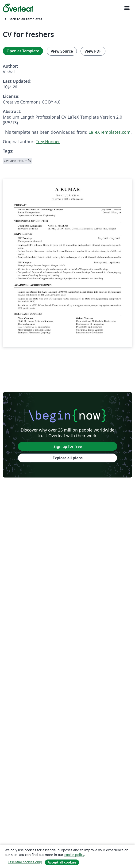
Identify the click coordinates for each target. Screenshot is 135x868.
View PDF (93, 51)
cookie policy (74, 855)
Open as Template (23, 51)
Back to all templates (23, 19)
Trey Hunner (48, 141)
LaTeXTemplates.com (110, 132)
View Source (62, 51)
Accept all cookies (62, 862)
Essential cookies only (25, 862)
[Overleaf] (18, 8)
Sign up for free (68, 446)
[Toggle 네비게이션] (127, 8)
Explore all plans (68, 458)
